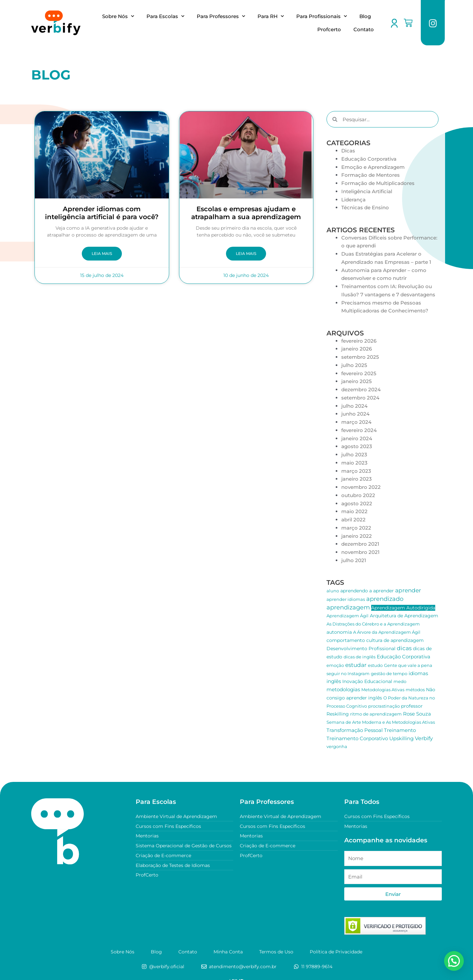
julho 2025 (354, 365)
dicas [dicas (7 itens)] (404, 648)
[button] (457, 964)
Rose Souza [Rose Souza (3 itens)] (417, 714)
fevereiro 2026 (359, 341)
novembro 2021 (360, 552)
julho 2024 (354, 406)
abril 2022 (353, 520)
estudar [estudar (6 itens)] (356, 665)
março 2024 (356, 422)
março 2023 (356, 471)
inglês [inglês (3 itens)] (334, 681)
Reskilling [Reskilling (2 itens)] (338, 714)
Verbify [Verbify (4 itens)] (424, 738)
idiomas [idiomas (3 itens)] (418, 673)
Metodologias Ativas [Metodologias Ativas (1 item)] (383, 690)
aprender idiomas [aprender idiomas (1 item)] (346, 599)
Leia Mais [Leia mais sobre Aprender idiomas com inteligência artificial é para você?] (102, 254)
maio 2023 (354, 463)
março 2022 (356, 528)
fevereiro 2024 (359, 430)
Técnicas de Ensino (365, 207)
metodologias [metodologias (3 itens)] (343, 689)
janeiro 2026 (357, 349)
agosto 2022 (357, 503)
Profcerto (329, 29)
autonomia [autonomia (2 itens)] (339, 632)
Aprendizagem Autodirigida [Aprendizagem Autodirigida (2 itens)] (403, 608)
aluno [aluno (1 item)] (333, 591)
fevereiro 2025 (359, 373)
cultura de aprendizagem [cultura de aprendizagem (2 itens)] (395, 640)
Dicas (348, 151)
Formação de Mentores (371, 175)
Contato (364, 29)
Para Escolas (165, 16)
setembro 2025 (360, 357)
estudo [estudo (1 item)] (375, 665)
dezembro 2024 (361, 389)
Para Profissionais (322, 16)
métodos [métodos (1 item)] (415, 690)
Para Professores (221, 16)
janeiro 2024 (357, 438)
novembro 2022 (361, 487)
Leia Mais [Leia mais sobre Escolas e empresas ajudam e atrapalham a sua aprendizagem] (246, 254)
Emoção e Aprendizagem (373, 167)
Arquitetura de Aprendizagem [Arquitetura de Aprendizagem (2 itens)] (404, 616)
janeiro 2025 (357, 381)
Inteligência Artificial (367, 191)
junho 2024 (355, 414)
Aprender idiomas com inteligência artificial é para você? (102, 213)
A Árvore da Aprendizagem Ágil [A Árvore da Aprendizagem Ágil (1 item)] (387, 632)
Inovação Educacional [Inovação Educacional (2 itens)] (367, 681)
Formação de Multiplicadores (378, 183)
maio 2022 (354, 511)
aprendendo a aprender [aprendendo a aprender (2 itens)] (367, 591)
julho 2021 (354, 560)
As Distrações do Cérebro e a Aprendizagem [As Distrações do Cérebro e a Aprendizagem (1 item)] (373, 624)
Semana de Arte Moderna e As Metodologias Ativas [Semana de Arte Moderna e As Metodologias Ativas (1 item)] (381, 722)
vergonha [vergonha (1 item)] (337, 746)
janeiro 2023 (357, 479)
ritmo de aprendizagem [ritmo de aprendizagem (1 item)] (376, 714)
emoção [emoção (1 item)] (335, 665)
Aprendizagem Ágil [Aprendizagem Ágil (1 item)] (348, 616)
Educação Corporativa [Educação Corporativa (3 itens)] (404, 657)
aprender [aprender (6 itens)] (408, 590)
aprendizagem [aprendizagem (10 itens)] (348, 607)
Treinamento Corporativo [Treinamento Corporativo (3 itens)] (357, 738)
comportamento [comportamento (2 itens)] (346, 640)
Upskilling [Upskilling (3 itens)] (401, 738)
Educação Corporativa (369, 159)
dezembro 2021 (360, 544)
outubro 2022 (358, 495)
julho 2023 (354, 455)
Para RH (271, 16)
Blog (365, 16)
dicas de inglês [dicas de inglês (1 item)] (360, 657)
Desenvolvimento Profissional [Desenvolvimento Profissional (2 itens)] (361, 649)
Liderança (353, 200)
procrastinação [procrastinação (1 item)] (384, 706)
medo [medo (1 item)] (400, 681)
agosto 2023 (357, 446)
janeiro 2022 (357, 536)
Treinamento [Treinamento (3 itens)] (400, 730)
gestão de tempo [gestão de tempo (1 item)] (389, 673)
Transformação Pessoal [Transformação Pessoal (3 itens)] (355, 730)
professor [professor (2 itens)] (412, 706)
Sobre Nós (118, 16)
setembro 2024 (360, 398)
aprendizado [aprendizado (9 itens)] (385, 599)
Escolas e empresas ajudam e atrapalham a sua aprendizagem (246, 213)
